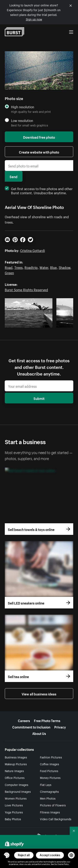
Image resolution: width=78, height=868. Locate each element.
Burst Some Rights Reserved (26, 289)
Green (9, 272)
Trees (19, 267)
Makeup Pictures (16, 764)
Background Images (18, 791)
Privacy (60, 727)
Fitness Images (50, 812)
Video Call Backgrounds (56, 819)
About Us (39, 733)
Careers (24, 720)
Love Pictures (14, 805)
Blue (53, 267)
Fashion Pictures (51, 757)
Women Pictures (16, 798)
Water (44, 267)
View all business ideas (39, 694)
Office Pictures (15, 777)
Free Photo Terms (47, 720)
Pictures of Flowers (53, 805)
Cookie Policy (63, 864)
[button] (7, 855)
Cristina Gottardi (33, 250)
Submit (39, 398)
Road (9, 267)
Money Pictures (50, 777)
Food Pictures (49, 771)
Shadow (64, 267)
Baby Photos (13, 819)
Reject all (24, 855)
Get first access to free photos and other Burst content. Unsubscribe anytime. (39, 190)
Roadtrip (31, 267)
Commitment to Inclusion (31, 727)
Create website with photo (39, 152)
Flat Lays (46, 785)
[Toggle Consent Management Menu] (7, 855)
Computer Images (17, 785)
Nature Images (14, 771)
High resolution (23, 107)
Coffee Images (50, 764)
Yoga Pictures (14, 812)
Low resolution (22, 120)
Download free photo (39, 137)
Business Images (16, 757)
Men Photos (48, 798)
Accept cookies (50, 855)
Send (14, 176)
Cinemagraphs (49, 791)
